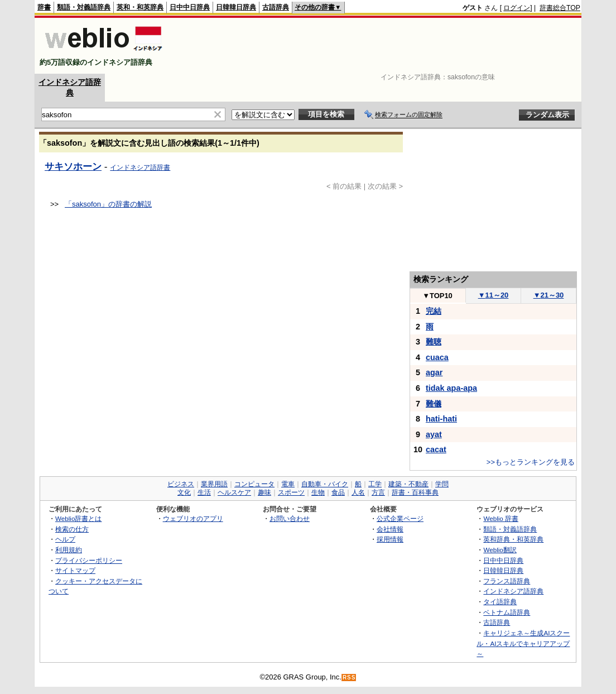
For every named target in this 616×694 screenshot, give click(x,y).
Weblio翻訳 (500, 550)
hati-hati (441, 419)
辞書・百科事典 (415, 492)
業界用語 (214, 484)
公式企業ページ (400, 518)
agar (434, 372)
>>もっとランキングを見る (531, 462)
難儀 (434, 404)
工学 (375, 484)
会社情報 (390, 529)
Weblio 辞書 (501, 518)
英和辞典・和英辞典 (513, 539)
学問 (442, 484)
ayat (434, 434)
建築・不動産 (408, 484)
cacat (436, 449)
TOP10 (437, 296)
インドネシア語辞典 (513, 591)
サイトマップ (75, 570)
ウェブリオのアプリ (193, 518)
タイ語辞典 (500, 602)
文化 (184, 492)
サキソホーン (73, 166)
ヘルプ (65, 539)
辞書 (44, 7)
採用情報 (390, 539)
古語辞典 (276, 7)
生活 (204, 492)
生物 (318, 492)
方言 (378, 492)
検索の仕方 (72, 529)
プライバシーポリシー (89, 560)
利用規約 (69, 550)
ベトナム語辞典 (507, 612)
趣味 (264, 492)
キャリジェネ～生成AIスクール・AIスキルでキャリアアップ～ (523, 643)
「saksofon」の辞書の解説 (108, 204)
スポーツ (291, 492)
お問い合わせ (290, 518)
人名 (358, 492)
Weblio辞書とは (78, 518)
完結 (434, 311)
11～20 (494, 295)
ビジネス (181, 484)
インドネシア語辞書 (140, 167)
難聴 (434, 342)
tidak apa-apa (451, 388)
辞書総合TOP (560, 8)
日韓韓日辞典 (236, 7)
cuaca (437, 357)
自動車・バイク (325, 484)
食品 (338, 492)
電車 (288, 484)
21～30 (549, 295)
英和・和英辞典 (140, 7)
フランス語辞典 (507, 581)
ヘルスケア (234, 492)
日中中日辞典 (190, 7)
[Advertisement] (377, 46)
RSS (349, 678)
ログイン (517, 8)
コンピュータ (254, 484)
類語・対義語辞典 (84, 7)
